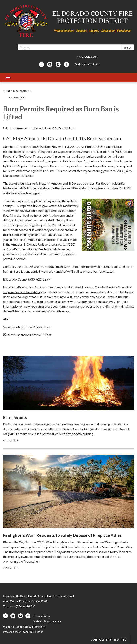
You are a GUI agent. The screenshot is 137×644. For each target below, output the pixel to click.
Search (127, 48)
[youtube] (50, 66)
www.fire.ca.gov (29, 193)
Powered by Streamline (18, 632)
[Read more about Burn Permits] (68, 399)
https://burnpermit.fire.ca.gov (27, 206)
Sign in (39, 632)
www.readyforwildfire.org (51, 311)
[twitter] (42, 66)
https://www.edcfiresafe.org (23, 292)
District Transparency (47, 621)
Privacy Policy (42, 616)
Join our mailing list (108, 639)
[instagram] (58, 66)
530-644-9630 (87, 57)
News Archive (17, 97)
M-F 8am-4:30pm (87, 64)
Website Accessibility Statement (24, 627)
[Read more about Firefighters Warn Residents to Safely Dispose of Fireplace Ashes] (68, 512)
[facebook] (66, 66)
